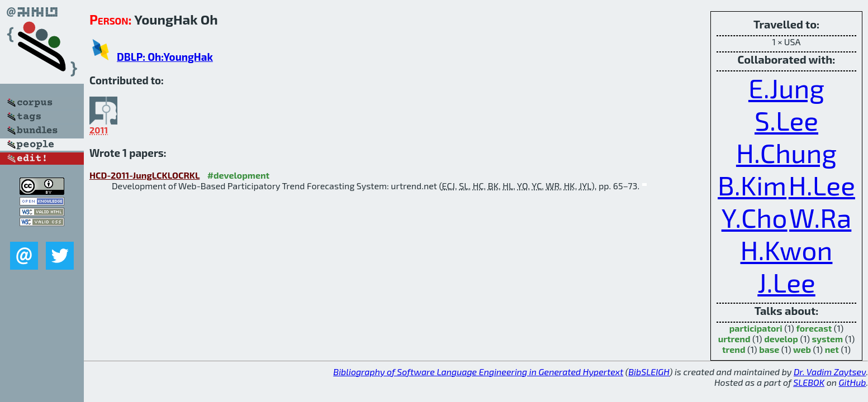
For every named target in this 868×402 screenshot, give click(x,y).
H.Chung (786, 152)
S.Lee (786, 120)
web (802, 349)
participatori (756, 328)
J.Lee (786, 282)
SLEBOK (809, 382)
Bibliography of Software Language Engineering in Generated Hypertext (478, 372)
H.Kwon (787, 250)
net (832, 349)
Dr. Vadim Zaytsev (830, 372)
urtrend (734, 339)
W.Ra (820, 217)
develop (781, 339)
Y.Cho (755, 217)
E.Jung (786, 88)
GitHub (853, 382)
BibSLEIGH (649, 372)
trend (734, 349)
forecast (814, 328)
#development (238, 175)
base (769, 349)
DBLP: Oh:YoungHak (165, 57)
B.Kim (752, 185)
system (828, 339)
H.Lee (822, 185)
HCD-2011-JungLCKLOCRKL (144, 175)
